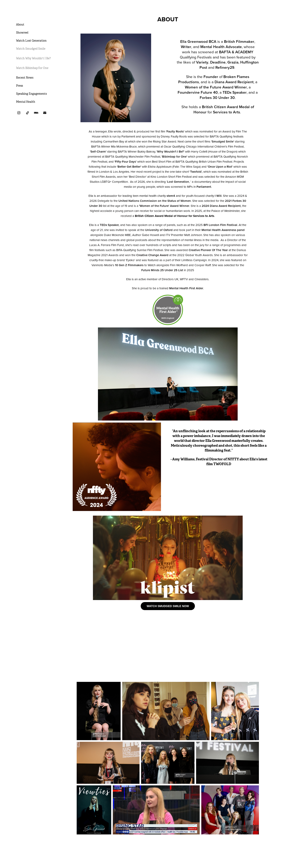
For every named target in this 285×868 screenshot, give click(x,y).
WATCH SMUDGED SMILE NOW (168, 606)
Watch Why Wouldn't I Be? (33, 58)
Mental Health (26, 102)
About (20, 25)
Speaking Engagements (31, 94)
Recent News (25, 78)
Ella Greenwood (34, 15)
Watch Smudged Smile (31, 49)
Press (19, 86)
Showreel (22, 33)
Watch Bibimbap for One (32, 68)
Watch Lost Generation (31, 41)
